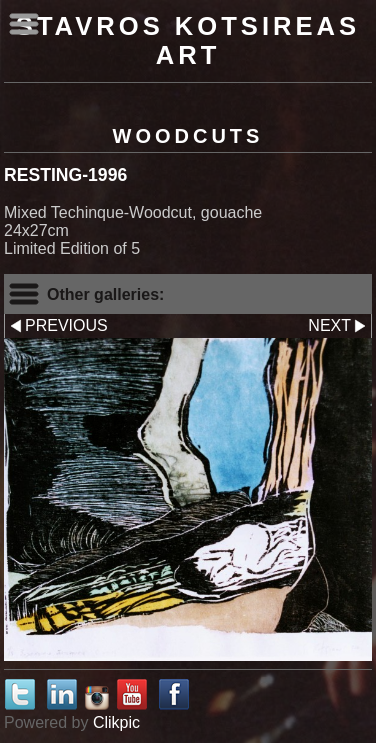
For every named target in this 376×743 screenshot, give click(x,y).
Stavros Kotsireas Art (188, 40)
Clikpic (116, 722)
